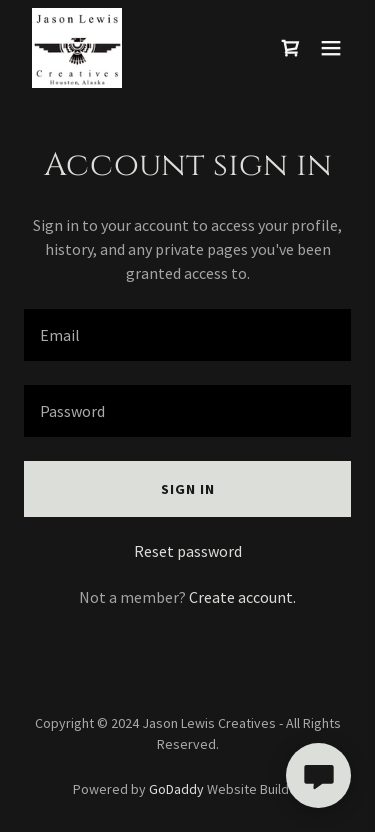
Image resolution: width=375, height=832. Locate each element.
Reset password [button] (188, 551)
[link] (77, 48)
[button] (331, 48)
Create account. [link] (242, 597)
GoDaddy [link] (176, 789)
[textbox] (187, 335)
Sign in (188, 489)
